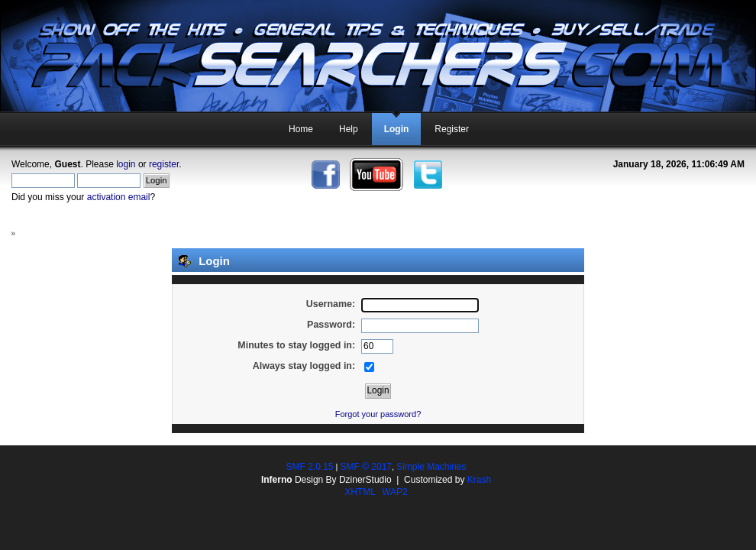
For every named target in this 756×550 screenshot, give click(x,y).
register (164, 164)
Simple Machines (431, 467)
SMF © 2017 (366, 467)
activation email (119, 197)
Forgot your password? (378, 414)
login (126, 164)
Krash (479, 480)
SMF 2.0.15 (309, 467)
